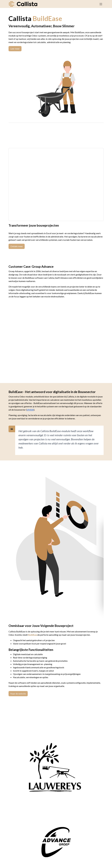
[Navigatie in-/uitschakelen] (101, 4)
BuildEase (33, 635)
